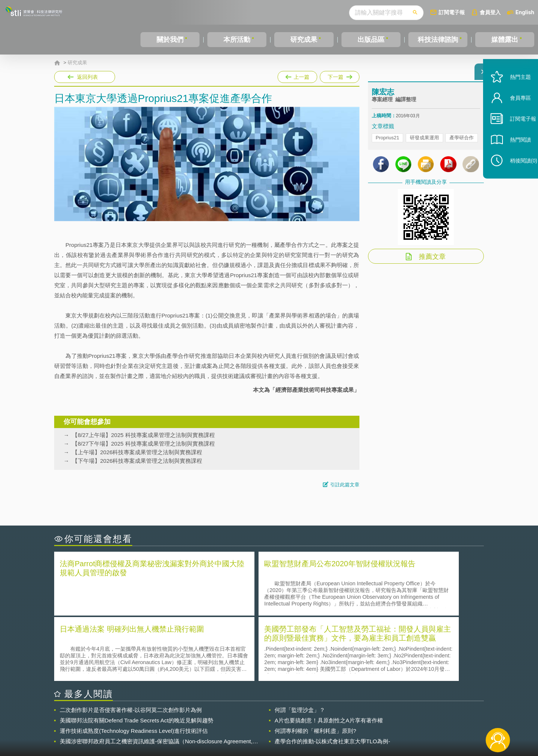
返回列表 (87, 77)
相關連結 (419, 715)
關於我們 (170, 40)
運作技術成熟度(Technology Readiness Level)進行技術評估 (134, 664)
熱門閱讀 (513, 157)
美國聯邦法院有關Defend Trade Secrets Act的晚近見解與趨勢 (137, 653)
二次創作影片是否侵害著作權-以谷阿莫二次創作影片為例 (131, 643)
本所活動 (237, 40)
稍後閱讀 (516, 178)
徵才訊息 (317, 715)
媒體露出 (505, 40)
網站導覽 (317, 725)
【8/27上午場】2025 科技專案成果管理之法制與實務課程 (143, 435)
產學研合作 (462, 142)
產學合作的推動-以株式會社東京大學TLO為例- (332, 674)
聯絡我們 (271, 725)
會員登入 (490, 12)
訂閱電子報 (452, 12)
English (525, 12)
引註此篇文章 (345, 485)
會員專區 (513, 115)
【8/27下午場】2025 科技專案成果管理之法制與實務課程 (143, 444)
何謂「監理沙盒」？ (300, 643)
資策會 (376, 715)
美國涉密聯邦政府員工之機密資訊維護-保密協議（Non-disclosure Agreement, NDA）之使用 (156, 675)
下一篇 (340, 75)
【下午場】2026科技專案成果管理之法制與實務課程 (137, 461)
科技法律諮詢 (438, 40)
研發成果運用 (424, 142)
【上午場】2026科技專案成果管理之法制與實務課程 (137, 452)
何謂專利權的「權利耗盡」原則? (315, 664)
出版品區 (371, 40)
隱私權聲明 (274, 715)
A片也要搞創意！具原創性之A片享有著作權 (329, 653)
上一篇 (297, 75)
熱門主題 (513, 94)
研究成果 (304, 40)
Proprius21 (388, 142)
